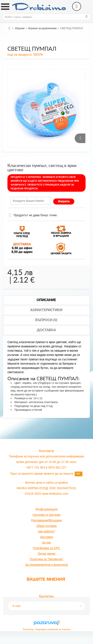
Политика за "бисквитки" (46, 559)
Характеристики (46, 310)
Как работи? (46, 531)
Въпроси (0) (46, 320)
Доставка (46, 330)
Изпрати (64, 202)
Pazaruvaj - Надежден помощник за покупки (46, 629)
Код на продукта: (20, 54)
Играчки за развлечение (42, 28)
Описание (46, 300)
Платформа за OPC (46, 548)
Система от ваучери (46, 515)
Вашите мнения (46, 579)
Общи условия (46, 526)
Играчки (20, 28)
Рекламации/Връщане (46, 520)
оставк (47, 537)
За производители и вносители (46, 565)
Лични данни (46, 554)
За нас (46, 542)
